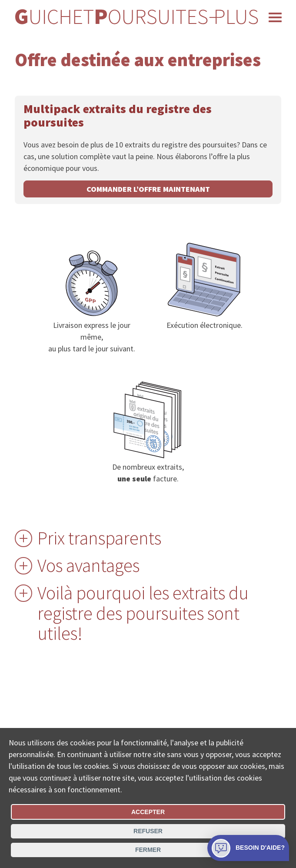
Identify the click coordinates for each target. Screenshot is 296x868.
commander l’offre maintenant (148, 189)
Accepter (148, 812)
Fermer (148, 850)
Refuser (148, 831)
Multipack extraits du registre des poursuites (118, 115)
